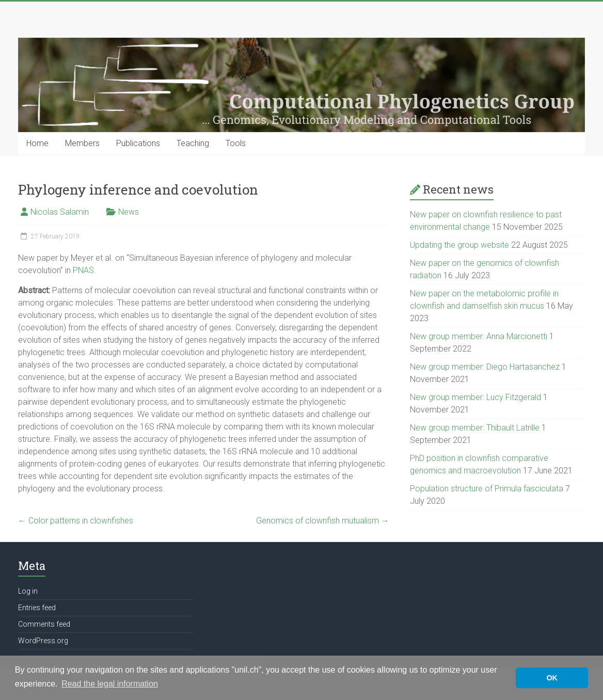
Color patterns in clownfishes (76, 521)
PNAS (83, 270)
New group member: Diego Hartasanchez (485, 367)
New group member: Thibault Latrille (475, 428)
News (129, 212)
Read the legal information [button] (110, 684)
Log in (28, 591)
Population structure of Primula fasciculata (487, 489)
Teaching (193, 143)
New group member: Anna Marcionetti (479, 336)
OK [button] (552, 678)
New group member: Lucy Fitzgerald (475, 397)
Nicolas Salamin (60, 212)
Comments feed (44, 624)
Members (82, 143)
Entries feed (37, 608)
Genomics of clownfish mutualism (323, 521)
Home (37, 143)
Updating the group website (459, 245)
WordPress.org (43, 641)
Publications (138, 143)
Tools (236, 143)
